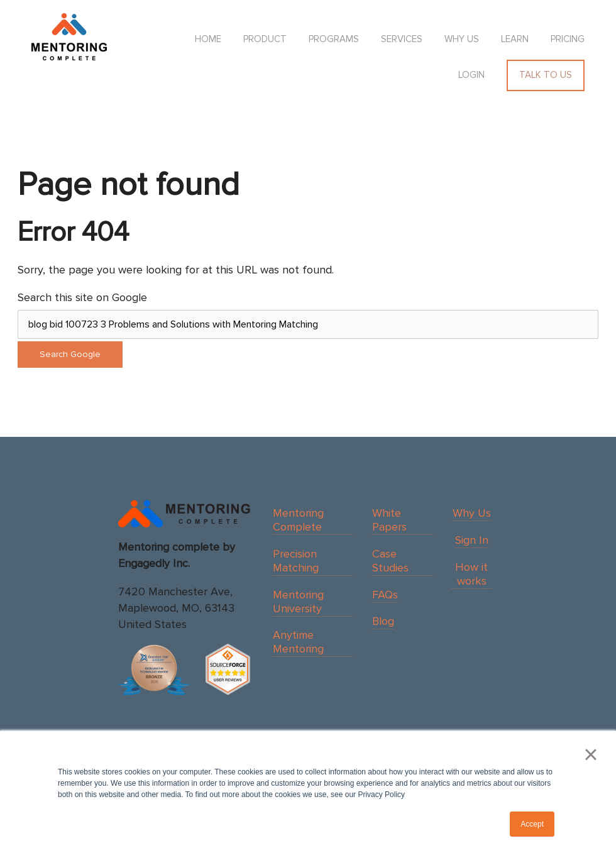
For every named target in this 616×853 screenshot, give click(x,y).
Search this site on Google (82, 297)
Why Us (472, 513)
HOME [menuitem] (208, 39)
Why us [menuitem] (462, 39)
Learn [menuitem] (515, 39)
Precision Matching (296, 561)
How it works (471, 574)
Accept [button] (532, 824)
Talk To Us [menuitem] (546, 75)
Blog (383, 621)
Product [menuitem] (265, 39)
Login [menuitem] (471, 75)
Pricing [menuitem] (568, 39)
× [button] (591, 754)
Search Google (70, 354)
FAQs (385, 595)
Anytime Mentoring (298, 642)
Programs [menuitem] (334, 39)
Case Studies (390, 561)
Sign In (472, 540)
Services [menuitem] (402, 39)
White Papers (389, 520)
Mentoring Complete (298, 520)
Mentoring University (298, 602)
